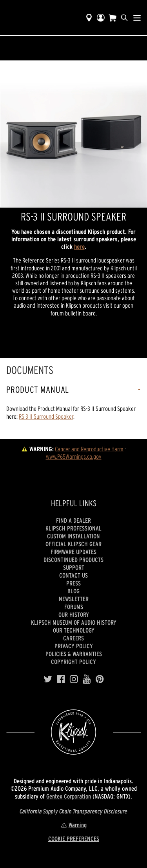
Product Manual (38, 390)
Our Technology (74, 630)
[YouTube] (87, 679)
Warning (74, 825)
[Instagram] (74, 679)
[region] (73, 134)
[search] (124, 18)
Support (74, 567)
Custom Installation (73, 536)
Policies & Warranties (74, 654)
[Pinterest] (100, 679)
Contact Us (73, 575)
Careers (73, 638)
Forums (74, 607)
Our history (74, 615)
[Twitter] (48, 679)
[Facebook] (61, 679)
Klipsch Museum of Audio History (74, 622)
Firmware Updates (73, 552)
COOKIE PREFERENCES (74, 839)
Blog (73, 591)
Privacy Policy (74, 646)
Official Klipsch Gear (73, 544)
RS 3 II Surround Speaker (46, 416)
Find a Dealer (73, 520)
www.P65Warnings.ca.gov (74, 456)
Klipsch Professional (73, 528)
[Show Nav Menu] (137, 18)
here (79, 246)
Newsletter (74, 599)
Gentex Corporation (69, 796)
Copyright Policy (73, 662)
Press (73, 583)
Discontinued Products (73, 560)
